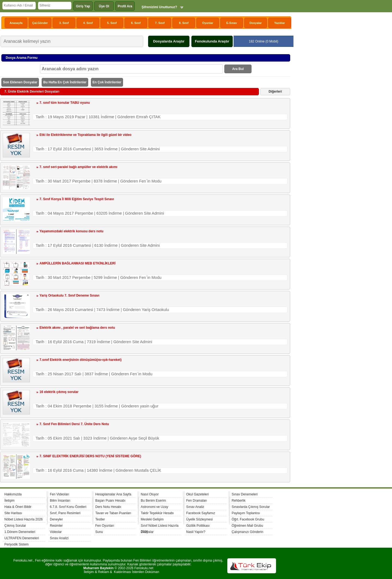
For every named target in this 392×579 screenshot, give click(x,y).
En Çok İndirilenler (107, 82)
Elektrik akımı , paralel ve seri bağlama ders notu (77, 328)
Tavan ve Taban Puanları (113, 513)
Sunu (99, 532)
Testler (100, 519)
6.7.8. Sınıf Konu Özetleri (68, 507)
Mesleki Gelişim (152, 519)
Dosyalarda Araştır (169, 41)
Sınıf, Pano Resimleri (65, 513)
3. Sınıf (64, 23)
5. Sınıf (112, 23)
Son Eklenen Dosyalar (20, 82)
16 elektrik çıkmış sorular (59, 392)
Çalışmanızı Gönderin (247, 532)
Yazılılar (280, 23)
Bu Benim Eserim (153, 501)
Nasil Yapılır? (196, 532)
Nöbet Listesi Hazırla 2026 (24, 519)
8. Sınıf (184, 23)
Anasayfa (16, 23)
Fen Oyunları (105, 526)
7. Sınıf (160, 23)
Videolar (56, 532)
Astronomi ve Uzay (154, 507)
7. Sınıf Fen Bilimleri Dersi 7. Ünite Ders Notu (74, 424)
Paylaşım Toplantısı (246, 513)
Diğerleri (275, 92)
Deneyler (56, 519)
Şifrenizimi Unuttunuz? (159, 7)
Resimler (56, 526)
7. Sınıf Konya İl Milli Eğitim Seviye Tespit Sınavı (77, 199)
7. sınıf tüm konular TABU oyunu (65, 103)
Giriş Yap (83, 6)
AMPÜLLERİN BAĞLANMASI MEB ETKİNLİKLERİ (77, 263)
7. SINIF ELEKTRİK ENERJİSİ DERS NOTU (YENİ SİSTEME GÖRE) (90, 456)
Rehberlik (239, 501)
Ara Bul (238, 69)
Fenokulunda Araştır (212, 41)
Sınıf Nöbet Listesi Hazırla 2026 (160, 526)
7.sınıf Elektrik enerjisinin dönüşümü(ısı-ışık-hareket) (80, 360)
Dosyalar (255, 23)
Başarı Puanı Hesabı (110, 501)
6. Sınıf (136, 23)
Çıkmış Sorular (15, 526)
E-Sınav (232, 23)
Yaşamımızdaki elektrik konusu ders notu (71, 231)
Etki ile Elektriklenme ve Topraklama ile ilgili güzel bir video (85, 135)
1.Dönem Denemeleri (20, 532)
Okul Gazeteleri (197, 494)
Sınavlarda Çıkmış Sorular (251, 507)
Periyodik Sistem (16, 544)
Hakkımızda (13, 494)
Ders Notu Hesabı (108, 507)
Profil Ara (125, 6)
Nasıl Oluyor (150, 494)
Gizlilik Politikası (198, 526)
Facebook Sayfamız (201, 513)
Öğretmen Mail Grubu (247, 526)
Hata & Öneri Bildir (18, 507)
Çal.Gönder (40, 23)
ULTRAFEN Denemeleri (22, 538)
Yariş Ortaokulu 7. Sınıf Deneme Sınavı (69, 295)
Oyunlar (208, 23)
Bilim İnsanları (60, 501)
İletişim (9, 501)
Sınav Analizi (59, 538)
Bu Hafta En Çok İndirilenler (65, 82)
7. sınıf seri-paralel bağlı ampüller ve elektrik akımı (78, 167)
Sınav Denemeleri (245, 494)
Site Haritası (13, 513)
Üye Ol (104, 6)
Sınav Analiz (195, 507)
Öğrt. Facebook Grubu (248, 519)
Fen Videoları (59, 494)
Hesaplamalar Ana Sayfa (113, 494)
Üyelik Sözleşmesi (199, 519)
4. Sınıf (88, 23)
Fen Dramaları (197, 501)
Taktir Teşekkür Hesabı (157, 513)
